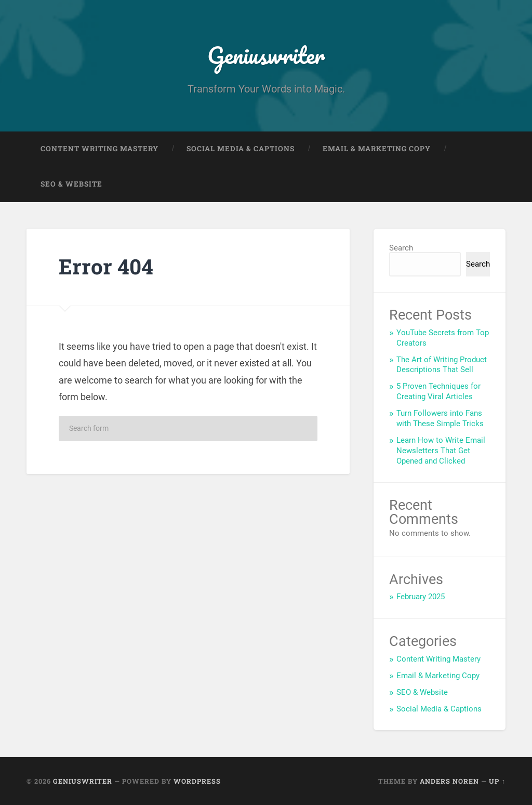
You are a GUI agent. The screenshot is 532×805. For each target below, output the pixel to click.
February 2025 (421, 597)
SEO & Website (71, 184)
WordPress (197, 781)
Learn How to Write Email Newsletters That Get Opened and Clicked (441, 451)
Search (401, 248)
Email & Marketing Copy (377, 149)
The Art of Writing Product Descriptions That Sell (442, 365)
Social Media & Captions (241, 149)
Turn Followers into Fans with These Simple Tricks (440, 418)
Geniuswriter (266, 55)
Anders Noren (449, 781)
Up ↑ (497, 781)
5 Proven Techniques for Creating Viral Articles (438, 391)
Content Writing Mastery (99, 149)
